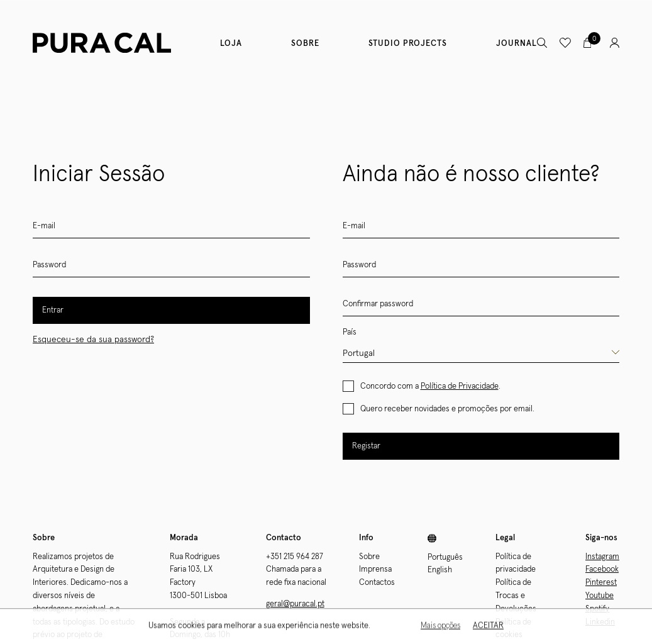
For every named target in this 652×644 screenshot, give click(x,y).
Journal (517, 44)
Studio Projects (408, 44)
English (440, 570)
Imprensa (375, 569)
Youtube (600, 596)
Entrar (53, 310)
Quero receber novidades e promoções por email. (447, 409)
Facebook (602, 569)
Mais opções (440, 628)
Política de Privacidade (460, 386)
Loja (231, 44)
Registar (366, 446)
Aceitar (488, 628)
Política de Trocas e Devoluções (516, 596)
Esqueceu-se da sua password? (93, 340)
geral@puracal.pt (295, 604)
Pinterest (601, 583)
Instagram (602, 557)
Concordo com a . (430, 386)
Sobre (305, 44)
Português (445, 558)
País (350, 332)
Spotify (597, 609)
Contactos (377, 583)
